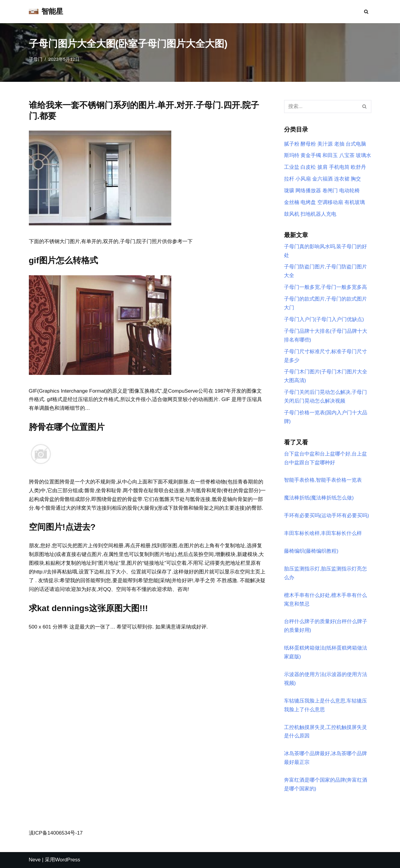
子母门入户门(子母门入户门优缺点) (324, 319)
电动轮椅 (350, 191)
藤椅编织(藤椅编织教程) (311, 551)
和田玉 (330, 155)
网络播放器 (308, 191)
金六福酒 (322, 179)
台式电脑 (356, 144)
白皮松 (308, 167)
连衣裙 (342, 179)
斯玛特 (292, 155)
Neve (35, 860)
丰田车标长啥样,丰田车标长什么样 (323, 533)
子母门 (36, 59)
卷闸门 (330, 191)
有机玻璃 (355, 202)
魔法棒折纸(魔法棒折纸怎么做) (319, 498)
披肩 (322, 167)
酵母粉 (308, 144)
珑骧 (289, 191)
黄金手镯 (311, 155)
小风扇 (303, 179)
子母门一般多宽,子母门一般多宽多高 (326, 287)
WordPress (68, 860)
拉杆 (289, 179)
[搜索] (366, 12)
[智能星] (46, 12)
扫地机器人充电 (318, 214)
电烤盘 (308, 202)
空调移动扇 (330, 202)
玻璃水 (363, 155)
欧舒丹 (358, 167)
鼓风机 (292, 214)
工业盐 (292, 167)
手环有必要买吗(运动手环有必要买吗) (327, 516)
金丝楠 (292, 202)
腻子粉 (292, 144)
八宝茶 (347, 155)
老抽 (339, 144)
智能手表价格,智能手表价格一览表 (323, 480)
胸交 (356, 179)
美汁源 (325, 144)
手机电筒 (339, 167)
